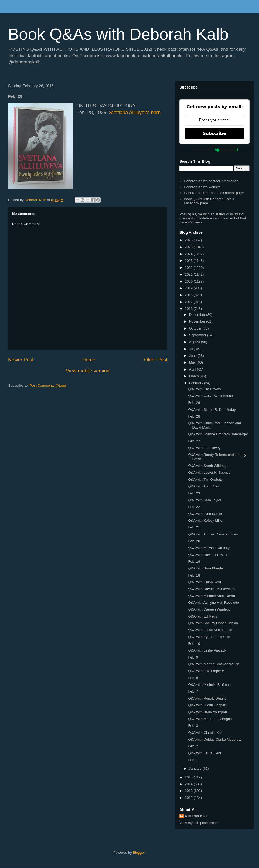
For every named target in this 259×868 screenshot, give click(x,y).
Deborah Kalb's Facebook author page (214, 193)
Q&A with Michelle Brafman (209, 685)
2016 (189, 309)
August (195, 342)
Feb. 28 (194, 416)
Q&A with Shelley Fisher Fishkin (213, 623)
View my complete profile (199, 823)
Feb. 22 (194, 507)
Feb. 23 (194, 493)
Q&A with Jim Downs (204, 389)
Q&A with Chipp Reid (204, 582)
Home (89, 360)
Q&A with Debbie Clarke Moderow (215, 739)
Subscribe (214, 133)
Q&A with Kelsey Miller (206, 521)
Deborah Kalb (196, 816)
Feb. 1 (193, 760)
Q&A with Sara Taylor (205, 500)
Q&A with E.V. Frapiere (206, 671)
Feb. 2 (193, 746)
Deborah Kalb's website (202, 187)
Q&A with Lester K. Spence (209, 472)
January (196, 769)
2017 (189, 302)
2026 (189, 240)
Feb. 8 (193, 678)
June (193, 356)
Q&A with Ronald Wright (207, 698)
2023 (189, 261)
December (198, 315)
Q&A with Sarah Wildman (208, 466)
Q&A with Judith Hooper (207, 705)
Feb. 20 (194, 541)
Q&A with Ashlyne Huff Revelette (213, 603)
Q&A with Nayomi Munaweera (211, 589)
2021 (189, 274)
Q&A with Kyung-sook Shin (209, 637)
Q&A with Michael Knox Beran (211, 596)
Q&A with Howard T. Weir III (210, 555)
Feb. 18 (194, 575)
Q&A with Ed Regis (203, 616)
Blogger (139, 852)
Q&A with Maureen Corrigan (210, 719)
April (193, 369)
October (196, 328)
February (197, 383)
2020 (189, 281)
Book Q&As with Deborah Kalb (118, 34)
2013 (189, 791)
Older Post (156, 360)
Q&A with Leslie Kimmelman (210, 630)
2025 (189, 247)
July (193, 349)
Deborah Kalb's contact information (211, 181)
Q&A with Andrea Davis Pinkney (213, 534)
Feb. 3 (193, 726)
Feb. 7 (193, 691)
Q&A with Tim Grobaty (205, 479)
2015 (189, 777)
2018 (189, 295)
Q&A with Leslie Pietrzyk (207, 650)
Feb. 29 (194, 403)
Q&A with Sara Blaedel (206, 568)
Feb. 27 (194, 441)
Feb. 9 (193, 657)
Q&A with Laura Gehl (204, 753)
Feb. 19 (194, 562)
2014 (189, 784)
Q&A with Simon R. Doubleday (212, 410)
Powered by (215, 150)
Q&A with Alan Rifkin (204, 486)
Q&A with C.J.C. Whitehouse (210, 396)
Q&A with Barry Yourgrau (207, 712)
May (193, 362)
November (198, 321)
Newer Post (21, 360)
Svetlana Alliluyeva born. (135, 113)
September (198, 335)
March (195, 376)
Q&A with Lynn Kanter (205, 514)
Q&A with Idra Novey (204, 448)
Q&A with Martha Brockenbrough (214, 664)
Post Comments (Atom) (48, 386)
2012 (189, 798)
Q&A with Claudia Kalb (206, 733)
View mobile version (88, 371)
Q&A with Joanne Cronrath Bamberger (218, 434)
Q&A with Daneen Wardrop (209, 609)
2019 (189, 288)
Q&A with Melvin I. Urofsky (209, 548)
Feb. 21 (194, 527)
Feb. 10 (194, 644)
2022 (189, 268)
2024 (189, 254)
